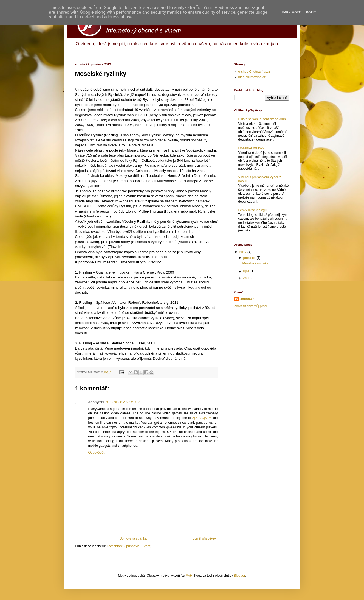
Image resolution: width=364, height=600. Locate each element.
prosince (250, 258)
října (247, 271)
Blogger (240, 576)
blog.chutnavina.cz (252, 77)
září (246, 278)
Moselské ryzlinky (251, 148)
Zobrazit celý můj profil (251, 306)
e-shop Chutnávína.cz (254, 72)
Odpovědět (96, 453)
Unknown (247, 299)
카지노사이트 (202, 418)
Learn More (290, 12)
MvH (189, 576)
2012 (243, 252)
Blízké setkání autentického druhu (263, 119)
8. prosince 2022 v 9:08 (123, 402)
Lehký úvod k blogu (252, 210)
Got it (311, 12)
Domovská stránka (133, 538)
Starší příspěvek (204, 538)
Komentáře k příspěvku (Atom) (129, 546)
